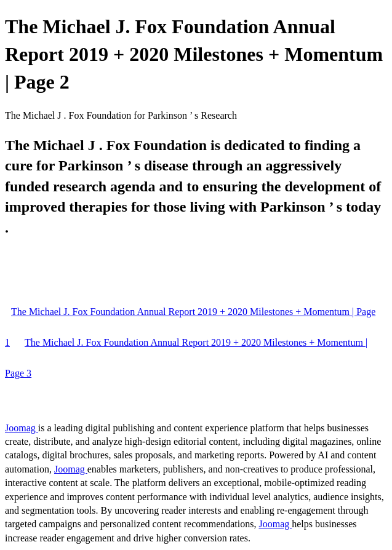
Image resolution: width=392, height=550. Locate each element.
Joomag (22, 428)
